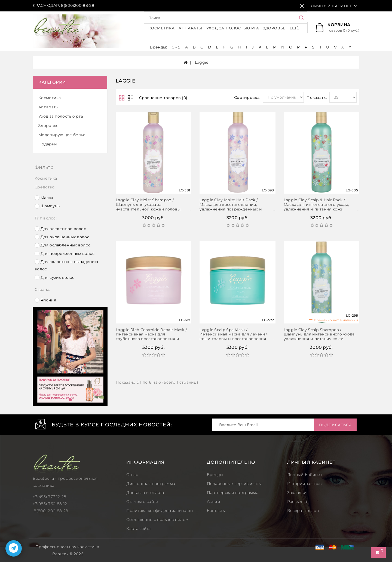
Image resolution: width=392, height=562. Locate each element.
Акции (214, 502)
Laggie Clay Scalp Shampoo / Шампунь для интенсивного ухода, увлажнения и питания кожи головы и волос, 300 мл (320, 337)
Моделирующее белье (62, 135)
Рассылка (297, 502)
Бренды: (159, 47)
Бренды (215, 475)
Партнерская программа (233, 493)
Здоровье (274, 28)
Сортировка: (247, 97)
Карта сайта (138, 529)
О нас (132, 475)
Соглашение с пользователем (157, 520)
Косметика (161, 28)
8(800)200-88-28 (78, 5)
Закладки (297, 493)
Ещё (294, 28)
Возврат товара (303, 511)
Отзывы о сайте (142, 502)
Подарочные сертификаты (234, 484)
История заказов (304, 484)
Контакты (216, 511)
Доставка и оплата (145, 493)
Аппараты (190, 28)
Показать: (317, 97)
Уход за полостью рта (233, 28)
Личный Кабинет (305, 475)
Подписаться (335, 425)
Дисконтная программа (151, 484)
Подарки (48, 144)
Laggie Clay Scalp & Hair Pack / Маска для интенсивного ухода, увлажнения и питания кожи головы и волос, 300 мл (316, 207)
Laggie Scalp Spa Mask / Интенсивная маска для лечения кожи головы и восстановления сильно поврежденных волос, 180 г (234, 339)
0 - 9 (176, 47)
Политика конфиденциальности (160, 511)
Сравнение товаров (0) (163, 98)
